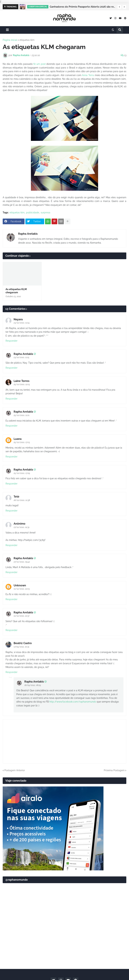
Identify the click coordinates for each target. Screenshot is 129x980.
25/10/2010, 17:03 (22, 442)
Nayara (18, 319)
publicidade (33, 213)
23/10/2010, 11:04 (22, 323)
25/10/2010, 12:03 (22, 384)
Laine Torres (21, 381)
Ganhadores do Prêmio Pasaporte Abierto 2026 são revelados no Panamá (83, 7)
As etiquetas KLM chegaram (16, 291)
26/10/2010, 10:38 (22, 500)
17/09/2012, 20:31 (21, 647)
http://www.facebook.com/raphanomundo (73, 702)
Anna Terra (88, 75)
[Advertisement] (64, 940)
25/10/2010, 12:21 (21, 415)
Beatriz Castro (23, 643)
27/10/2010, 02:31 (21, 527)
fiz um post (40, 64)
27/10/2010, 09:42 (22, 562)
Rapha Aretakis (28, 234)
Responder (12, 341)
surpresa (45, 213)
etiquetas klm (27, 40)
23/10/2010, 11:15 (21, 357)
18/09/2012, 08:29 (33, 685)
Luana (18, 439)
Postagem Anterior (15, 770)
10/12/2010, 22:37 (21, 616)
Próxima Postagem (114, 770)
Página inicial (10, 40)
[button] (119, 7)
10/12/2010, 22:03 (22, 589)
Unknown (20, 585)
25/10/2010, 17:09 (22, 473)
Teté (16, 497)
